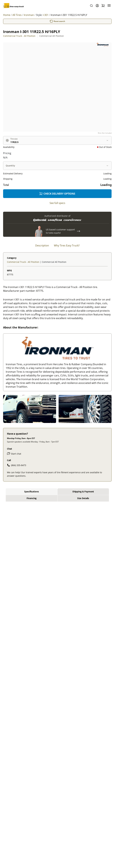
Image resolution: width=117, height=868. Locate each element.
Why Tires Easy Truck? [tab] (67, 245)
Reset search (57, 21)
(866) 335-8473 (17, 465)
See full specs (57, 203)
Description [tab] (42, 245)
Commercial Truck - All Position (19, 36)
